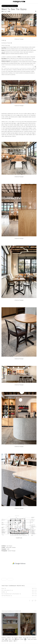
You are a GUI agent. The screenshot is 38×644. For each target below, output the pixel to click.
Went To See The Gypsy (14, 9)
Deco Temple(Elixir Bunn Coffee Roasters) (10, 594)
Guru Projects (9, 546)
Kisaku (3, 588)
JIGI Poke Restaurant (6, 596)
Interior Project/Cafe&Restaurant (10, 6)
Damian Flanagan (12, 551)
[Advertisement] (19, 563)
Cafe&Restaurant (13, 586)
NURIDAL (3, 592)
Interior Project (5, 586)
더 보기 (35, 611)
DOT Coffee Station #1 (6, 590)
